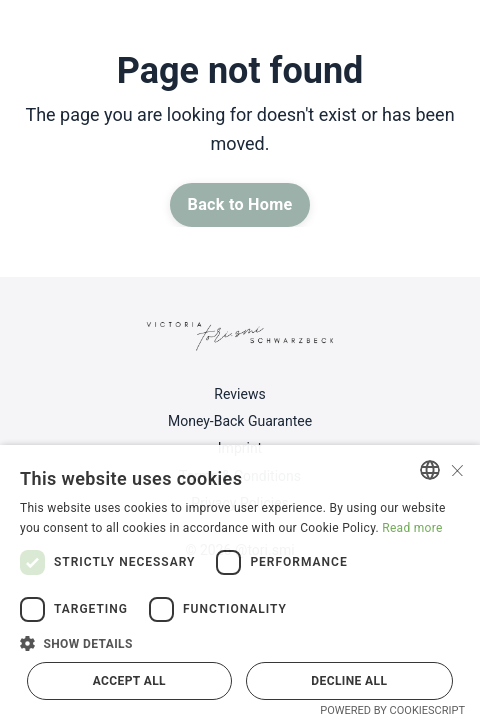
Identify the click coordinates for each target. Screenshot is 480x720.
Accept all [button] (129, 681)
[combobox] (430, 470)
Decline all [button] (349, 681)
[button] (240, 643)
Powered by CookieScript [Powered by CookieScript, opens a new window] (392, 710)
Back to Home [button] (240, 204)
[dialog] (240, 582)
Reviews (239, 394)
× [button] (457, 468)
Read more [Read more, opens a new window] (412, 528)
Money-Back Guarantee (240, 421)
